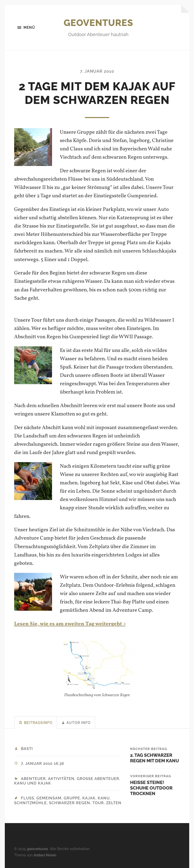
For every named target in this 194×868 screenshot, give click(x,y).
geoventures (98, 23)
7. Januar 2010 (97, 71)
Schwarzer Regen (70, 803)
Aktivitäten (61, 779)
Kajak (89, 798)
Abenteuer (33, 779)
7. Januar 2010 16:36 (43, 764)
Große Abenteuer (98, 779)
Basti (27, 749)
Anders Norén (45, 855)
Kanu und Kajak (33, 783)
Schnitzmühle (30, 803)
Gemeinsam (49, 798)
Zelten (114, 803)
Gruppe (72, 798)
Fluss (28, 798)
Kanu (104, 798)
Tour (98, 803)
